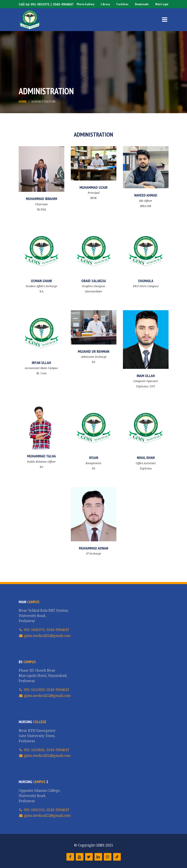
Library (105, 4)
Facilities (122, 4)
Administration (43, 101)
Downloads (142, 4)
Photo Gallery (86, 4)
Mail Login (162, 4)
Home (23, 101)
